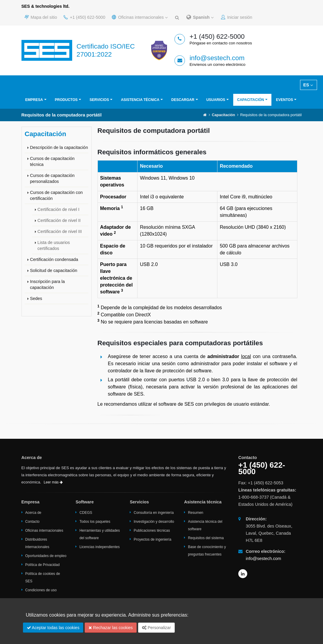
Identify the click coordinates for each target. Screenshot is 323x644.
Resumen (195, 513)
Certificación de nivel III (60, 231)
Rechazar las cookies (111, 628)
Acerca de (33, 513)
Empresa (34, 100)
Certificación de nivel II (59, 220)
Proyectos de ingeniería (152, 539)
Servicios (99, 100)
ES (308, 85)
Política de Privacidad (42, 565)
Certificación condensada (54, 259)
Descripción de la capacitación (59, 147)
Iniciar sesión (237, 17)
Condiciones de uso (41, 590)
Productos (66, 100)
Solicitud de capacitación (54, 270)
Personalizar (156, 628)
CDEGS (86, 513)
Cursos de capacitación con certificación (57, 195)
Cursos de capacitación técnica (52, 161)
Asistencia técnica (140, 100)
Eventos (284, 100)
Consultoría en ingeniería (154, 513)
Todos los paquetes (95, 522)
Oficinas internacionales (140, 17)
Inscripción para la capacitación (48, 284)
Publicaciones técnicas (152, 531)
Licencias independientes (99, 547)
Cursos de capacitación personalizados (52, 178)
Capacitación (251, 100)
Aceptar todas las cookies (53, 628)
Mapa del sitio (41, 17)
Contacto (33, 522)
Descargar (183, 100)
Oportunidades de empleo (46, 556)
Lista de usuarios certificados (54, 245)
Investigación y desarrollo (154, 522)
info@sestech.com (217, 58)
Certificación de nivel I (59, 209)
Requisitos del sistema (206, 538)
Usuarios (216, 100)
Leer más (53, 482)
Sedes (36, 298)
